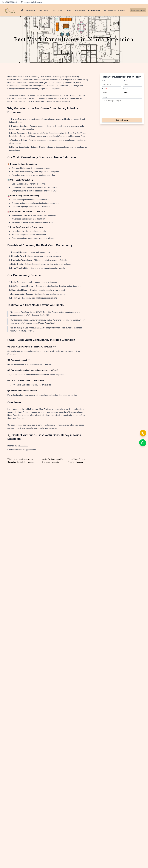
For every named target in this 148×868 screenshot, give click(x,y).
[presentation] (122, 112)
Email (125, 81)
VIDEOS (68, 10)
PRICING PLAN (80, 10)
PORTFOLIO (57, 10)
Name (104, 81)
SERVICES (44, 10)
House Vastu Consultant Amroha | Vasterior (78, 461)
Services (125, 89)
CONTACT (122, 10)
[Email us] (33, 2)
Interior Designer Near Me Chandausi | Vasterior (52, 461)
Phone (104, 89)
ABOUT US (31, 10)
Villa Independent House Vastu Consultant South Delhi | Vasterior (21, 461)
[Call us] (10, 2)
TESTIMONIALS (109, 10)
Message (105, 97)
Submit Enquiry (122, 120)
